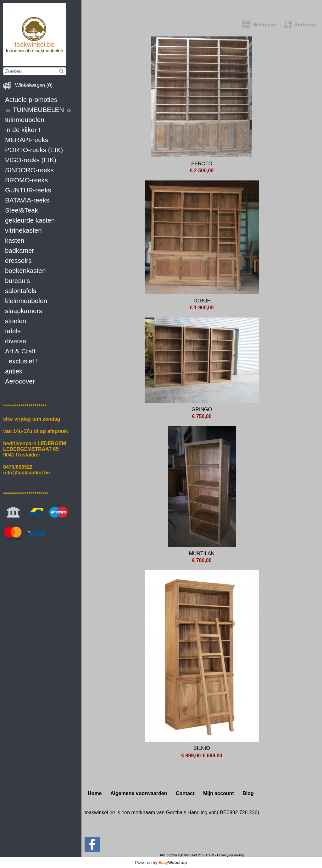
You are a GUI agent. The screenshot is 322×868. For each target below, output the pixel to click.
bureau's (17, 281)
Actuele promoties (31, 100)
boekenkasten (25, 271)
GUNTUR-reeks (28, 190)
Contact (185, 793)
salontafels (21, 291)
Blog (248, 793)
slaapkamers (24, 311)
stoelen (16, 321)
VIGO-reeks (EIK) (31, 160)
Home (95, 793)
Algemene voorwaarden (139, 793)
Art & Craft (20, 351)
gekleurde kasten (30, 220)
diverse (16, 341)
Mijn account (219, 793)
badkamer (19, 250)
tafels (13, 331)
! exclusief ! (21, 361)
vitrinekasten (23, 230)
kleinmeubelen (26, 301)
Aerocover (20, 381)
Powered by (161, 862)
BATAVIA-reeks (27, 200)
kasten (15, 240)
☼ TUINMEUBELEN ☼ (38, 110)
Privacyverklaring (230, 855)
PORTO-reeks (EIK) (34, 150)
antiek (14, 371)
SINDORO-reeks (29, 170)
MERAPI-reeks (27, 140)
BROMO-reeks (26, 180)
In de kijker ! (23, 130)
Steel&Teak (22, 210)
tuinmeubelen (25, 120)
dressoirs (18, 260)
